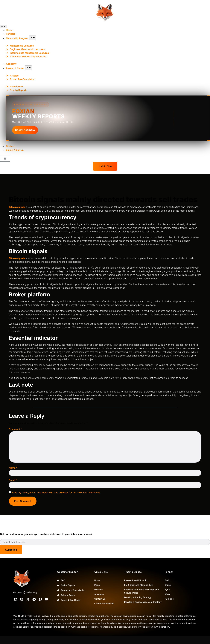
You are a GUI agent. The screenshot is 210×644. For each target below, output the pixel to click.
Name (13, 468)
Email (13, 480)
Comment (15, 429)
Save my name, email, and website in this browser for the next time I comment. (56, 492)
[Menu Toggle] (3, 27)
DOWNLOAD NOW (25, 130)
